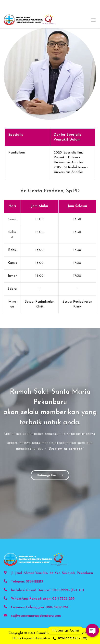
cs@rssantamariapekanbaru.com (36, 616)
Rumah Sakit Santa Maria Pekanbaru (64, 633)
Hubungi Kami (50, 475)
